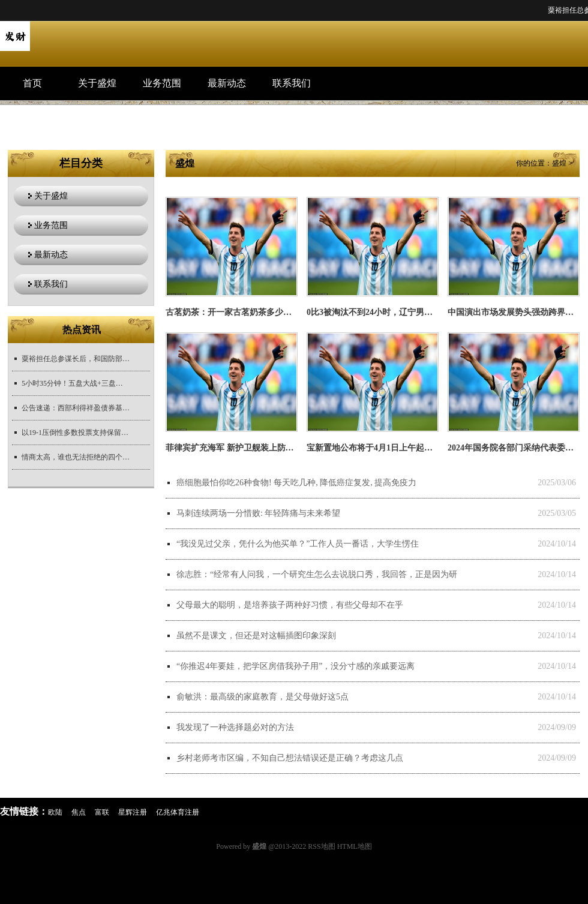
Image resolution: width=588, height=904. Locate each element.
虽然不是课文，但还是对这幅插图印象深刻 (256, 636)
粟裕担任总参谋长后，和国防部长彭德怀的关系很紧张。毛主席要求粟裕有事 (76, 359)
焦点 (79, 812)
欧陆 (55, 812)
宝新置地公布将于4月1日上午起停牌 (374, 448)
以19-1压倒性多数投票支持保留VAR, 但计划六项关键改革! (76, 433)
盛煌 (559, 163)
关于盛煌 (97, 83)
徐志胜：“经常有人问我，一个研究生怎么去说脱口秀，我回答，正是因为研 (317, 574)
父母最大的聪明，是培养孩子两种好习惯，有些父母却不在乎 (290, 605)
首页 (32, 83)
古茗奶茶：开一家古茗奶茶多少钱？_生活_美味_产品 (264, 312)
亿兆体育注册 (178, 812)
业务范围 (162, 83)
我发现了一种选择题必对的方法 (235, 727)
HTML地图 (355, 846)
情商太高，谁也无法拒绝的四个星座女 (76, 457)
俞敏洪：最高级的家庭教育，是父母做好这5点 (262, 697)
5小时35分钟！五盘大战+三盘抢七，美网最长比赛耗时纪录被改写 (76, 383)
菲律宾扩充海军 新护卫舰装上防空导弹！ (242, 448)
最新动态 (227, 83)
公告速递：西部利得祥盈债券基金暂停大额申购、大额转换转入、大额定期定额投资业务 (76, 408)
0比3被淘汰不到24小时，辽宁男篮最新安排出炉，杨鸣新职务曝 (424, 312)
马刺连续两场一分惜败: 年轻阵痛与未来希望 (258, 513)
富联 (102, 812)
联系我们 (292, 83)
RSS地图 (321, 846)
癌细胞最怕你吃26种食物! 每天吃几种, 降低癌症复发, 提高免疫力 (296, 483)
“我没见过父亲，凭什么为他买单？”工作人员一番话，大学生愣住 (298, 544)
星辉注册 (133, 812)
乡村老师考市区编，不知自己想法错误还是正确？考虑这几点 (290, 758)
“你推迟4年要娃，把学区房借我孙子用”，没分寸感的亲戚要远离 (295, 666)
